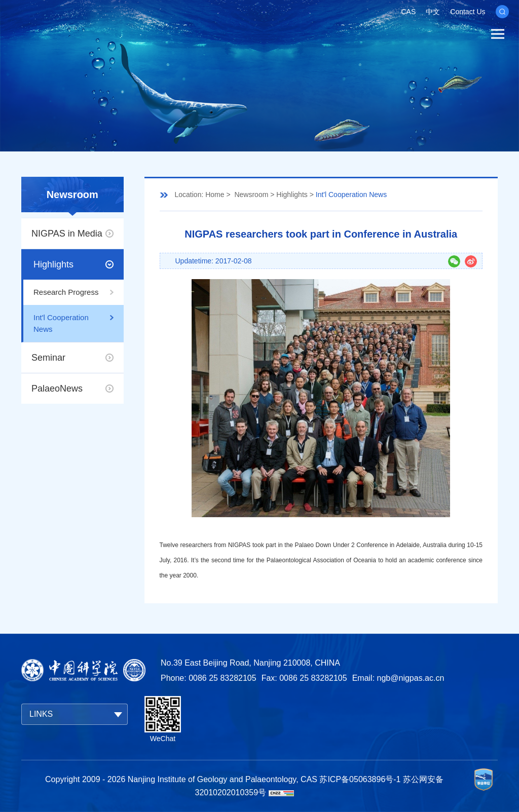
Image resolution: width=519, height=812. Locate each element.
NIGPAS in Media (67, 234)
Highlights (53, 264)
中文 (433, 12)
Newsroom (251, 195)
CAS (408, 12)
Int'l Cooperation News (61, 323)
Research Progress (66, 292)
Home (215, 195)
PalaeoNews (57, 389)
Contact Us (468, 12)
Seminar (48, 358)
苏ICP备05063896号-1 (360, 779)
